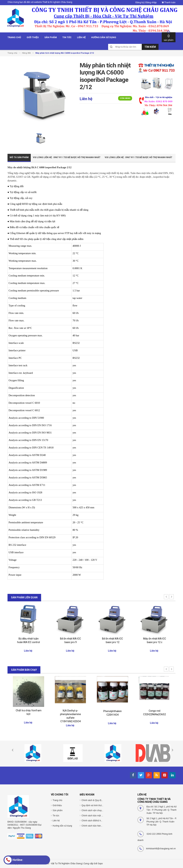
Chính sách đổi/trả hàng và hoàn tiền (99, 821)
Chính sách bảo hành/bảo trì (95, 826)
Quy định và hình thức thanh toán (97, 805)
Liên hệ (56, 821)
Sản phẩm (58, 810)
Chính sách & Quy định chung (96, 800)
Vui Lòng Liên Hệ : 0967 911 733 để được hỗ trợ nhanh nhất (67, 157)
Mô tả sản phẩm (19, 157)
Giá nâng (29, 638)
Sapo (100, 864)
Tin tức (56, 816)
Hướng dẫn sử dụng (62, 826)
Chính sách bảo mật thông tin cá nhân (100, 816)
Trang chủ (58, 800)
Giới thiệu (57, 805)
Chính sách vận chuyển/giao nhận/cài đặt (101, 810)
